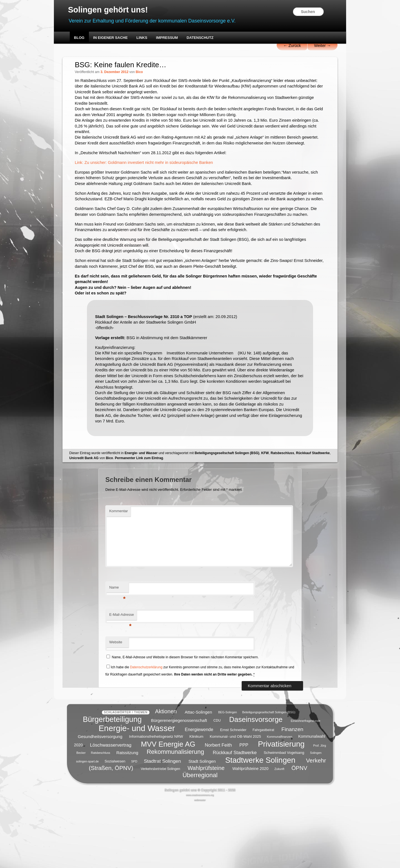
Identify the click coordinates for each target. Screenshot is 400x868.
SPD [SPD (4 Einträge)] (134, 825)
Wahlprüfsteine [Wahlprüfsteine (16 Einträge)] (206, 832)
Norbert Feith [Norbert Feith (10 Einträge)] (218, 809)
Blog (91, 38)
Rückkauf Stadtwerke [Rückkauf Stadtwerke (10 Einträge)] (235, 816)
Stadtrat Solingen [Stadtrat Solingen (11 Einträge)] (162, 824)
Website (124, 700)
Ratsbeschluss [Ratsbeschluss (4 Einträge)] (100, 816)
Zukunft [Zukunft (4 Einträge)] (279, 832)
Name (126, 647)
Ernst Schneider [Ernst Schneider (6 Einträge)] (233, 793)
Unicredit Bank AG (132, 516)
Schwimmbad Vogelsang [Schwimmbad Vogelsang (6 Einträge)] (284, 816)
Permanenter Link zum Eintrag (187, 516)
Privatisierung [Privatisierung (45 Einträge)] (281, 808)
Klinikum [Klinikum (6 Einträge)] (196, 800)
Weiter (310, 47)
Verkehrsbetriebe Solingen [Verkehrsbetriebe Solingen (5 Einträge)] (161, 832)
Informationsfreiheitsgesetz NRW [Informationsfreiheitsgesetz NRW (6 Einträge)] (156, 800)
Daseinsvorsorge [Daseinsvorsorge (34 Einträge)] (256, 783)
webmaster (200, 864)
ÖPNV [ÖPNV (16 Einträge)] (299, 832)
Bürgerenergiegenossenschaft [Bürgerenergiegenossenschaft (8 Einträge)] (179, 784)
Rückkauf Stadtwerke (98, 516)
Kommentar (127, 570)
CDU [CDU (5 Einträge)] (217, 784)
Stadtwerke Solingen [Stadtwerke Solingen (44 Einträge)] (260, 823)
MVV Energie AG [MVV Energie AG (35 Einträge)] (168, 808)
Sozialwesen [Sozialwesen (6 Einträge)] (115, 825)
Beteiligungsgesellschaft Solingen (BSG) (239, 511)
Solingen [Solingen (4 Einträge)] (316, 816)
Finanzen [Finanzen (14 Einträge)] (292, 793)
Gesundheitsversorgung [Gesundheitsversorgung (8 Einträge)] (100, 800)
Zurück (279, 47)
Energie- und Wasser (153, 511)
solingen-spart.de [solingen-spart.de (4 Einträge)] (87, 825)
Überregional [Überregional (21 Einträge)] (200, 839)
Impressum (178, 38)
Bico (152, 73)
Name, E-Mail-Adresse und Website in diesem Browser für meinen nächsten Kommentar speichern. (193, 716)
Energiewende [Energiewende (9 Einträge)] (199, 793)
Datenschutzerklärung (155, 726)
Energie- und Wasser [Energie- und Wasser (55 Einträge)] (137, 792)
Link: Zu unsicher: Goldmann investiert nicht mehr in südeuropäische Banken (158, 183)
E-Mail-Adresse (130, 675)
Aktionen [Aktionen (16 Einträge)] (166, 775)
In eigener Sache (122, 38)
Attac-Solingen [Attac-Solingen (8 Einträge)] (198, 775)
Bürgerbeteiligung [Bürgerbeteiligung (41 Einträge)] (112, 783)
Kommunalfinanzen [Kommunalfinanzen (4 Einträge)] (280, 800)
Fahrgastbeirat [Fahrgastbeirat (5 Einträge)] (263, 794)
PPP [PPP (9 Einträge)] (244, 809)
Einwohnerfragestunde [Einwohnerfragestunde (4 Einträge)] (306, 784)
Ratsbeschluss (295, 511)
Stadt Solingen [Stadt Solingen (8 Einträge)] (202, 825)
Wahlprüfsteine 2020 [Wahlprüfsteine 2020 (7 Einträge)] (251, 832)
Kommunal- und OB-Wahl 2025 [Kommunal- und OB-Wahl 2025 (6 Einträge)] (235, 800)
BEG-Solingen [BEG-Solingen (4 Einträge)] (227, 776)
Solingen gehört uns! (122, 10)
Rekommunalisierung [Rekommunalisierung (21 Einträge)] (175, 815)
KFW (277, 511)
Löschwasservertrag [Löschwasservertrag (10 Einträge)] (111, 809)
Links (153, 38)
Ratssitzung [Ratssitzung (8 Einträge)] (127, 816)
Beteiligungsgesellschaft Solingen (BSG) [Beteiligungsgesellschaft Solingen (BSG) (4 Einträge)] (269, 776)
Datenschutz (211, 38)
